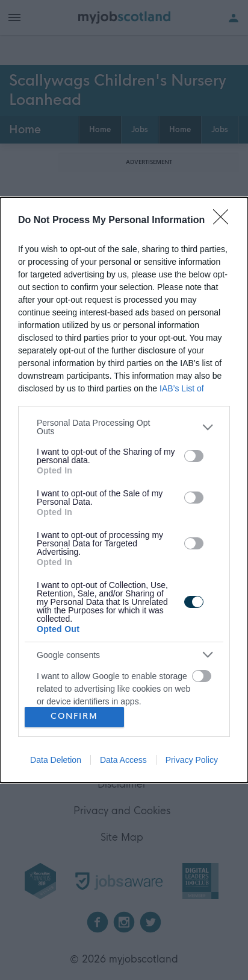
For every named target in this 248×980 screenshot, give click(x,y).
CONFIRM (74, 717)
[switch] (194, 456)
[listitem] (124, 427)
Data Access (123, 760)
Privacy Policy (192, 760)
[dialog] (124, 490)
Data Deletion (56, 760)
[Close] (225, 221)
